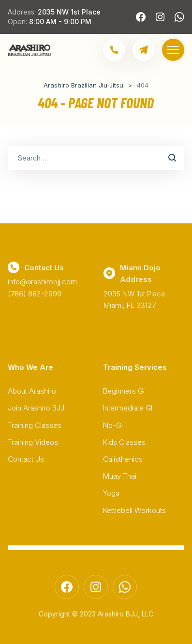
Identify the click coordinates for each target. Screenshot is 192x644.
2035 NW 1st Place (69, 12)
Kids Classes (124, 442)
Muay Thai (120, 476)
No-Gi (113, 425)
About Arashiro (32, 391)
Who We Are (30, 367)
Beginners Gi (124, 391)
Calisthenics (123, 459)
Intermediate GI (128, 408)
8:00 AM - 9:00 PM (60, 22)
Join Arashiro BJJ (36, 408)
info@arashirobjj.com (42, 282)
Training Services (135, 367)
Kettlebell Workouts (134, 510)
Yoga (111, 493)
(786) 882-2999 (35, 294)
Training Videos (33, 442)
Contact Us (26, 459)
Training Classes (35, 425)
